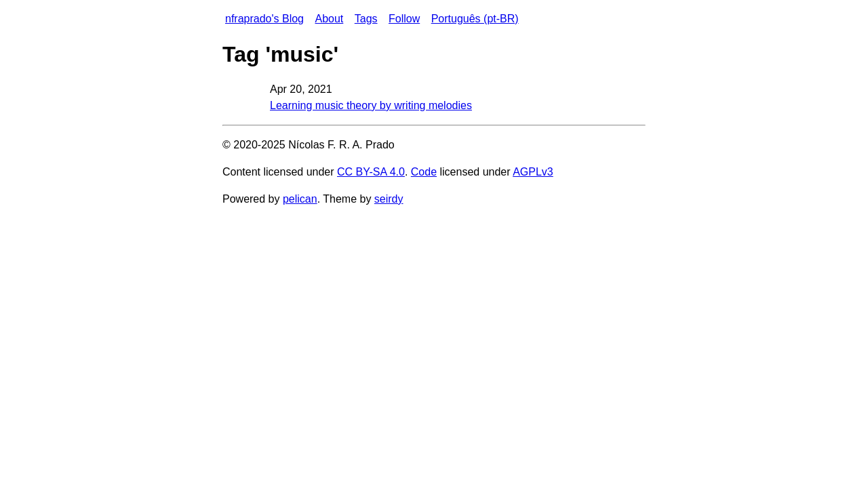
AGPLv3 (533, 172)
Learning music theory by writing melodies (371, 105)
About (329, 19)
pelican (300, 199)
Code (424, 172)
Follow (404, 19)
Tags (366, 19)
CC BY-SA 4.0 (371, 172)
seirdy (389, 199)
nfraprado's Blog (264, 19)
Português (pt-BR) (475, 19)
